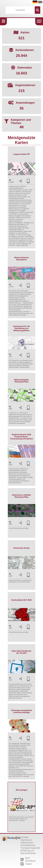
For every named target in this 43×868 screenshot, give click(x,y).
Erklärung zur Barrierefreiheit (28, 852)
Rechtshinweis (28, 845)
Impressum (26, 840)
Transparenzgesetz (30, 848)
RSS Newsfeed (28, 860)
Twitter (26, 864)
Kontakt (24, 837)
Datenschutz (27, 843)
